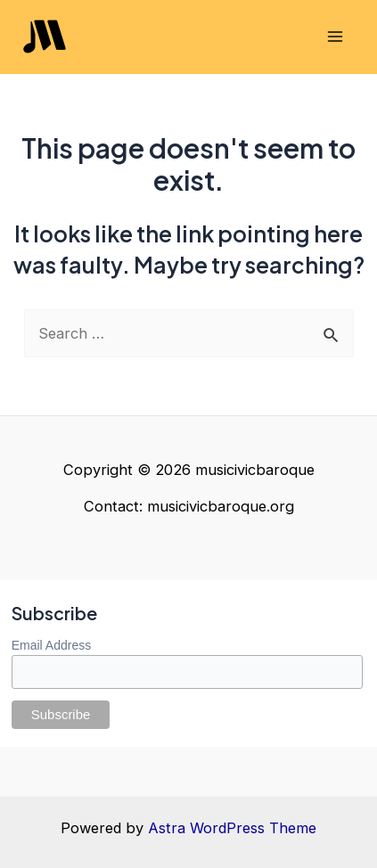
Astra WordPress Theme (232, 828)
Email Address (51, 645)
